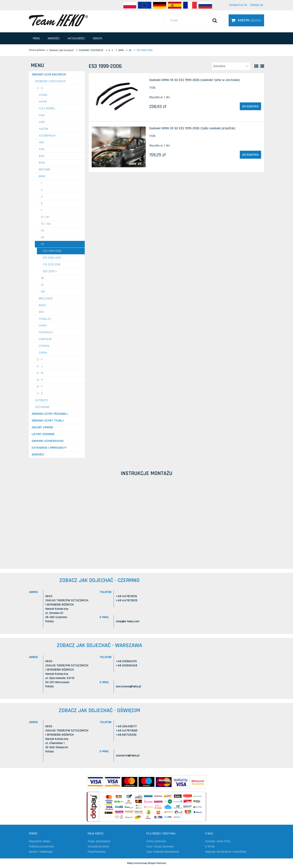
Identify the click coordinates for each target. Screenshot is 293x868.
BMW (42, 176)
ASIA (42, 115)
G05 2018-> (50, 271)
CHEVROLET (46, 332)
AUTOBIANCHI (47, 136)
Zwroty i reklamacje (41, 852)
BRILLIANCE (46, 298)
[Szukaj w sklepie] (192, 20)
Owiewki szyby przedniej (50, 414)
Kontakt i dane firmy (218, 841)
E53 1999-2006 (52, 251)
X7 (42, 285)
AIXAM (43, 102)
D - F (40, 360)
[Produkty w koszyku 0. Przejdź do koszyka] (246, 20)
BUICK (42, 305)
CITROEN (44, 346)
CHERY (43, 326)
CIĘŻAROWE (42, 407)
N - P (40, 380)
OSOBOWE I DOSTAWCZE (50, 81)
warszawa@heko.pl (128, 686)
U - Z (40, 393)
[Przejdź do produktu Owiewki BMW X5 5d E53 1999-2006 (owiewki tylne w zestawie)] (119, 97)
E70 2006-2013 (52, 258)
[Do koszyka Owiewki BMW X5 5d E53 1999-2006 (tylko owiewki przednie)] (250, 155)
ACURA (43, 95)
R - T (40, 387)
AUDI (42, 122)
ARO (41, 142)
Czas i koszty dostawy (160, 847)
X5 (42, 244)
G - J (40, 366)
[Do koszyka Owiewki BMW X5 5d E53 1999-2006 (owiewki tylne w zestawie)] (250, 106)
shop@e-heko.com (128, 621)
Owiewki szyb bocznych (49, 75)
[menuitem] (36, 38)
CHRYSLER (45, 339)
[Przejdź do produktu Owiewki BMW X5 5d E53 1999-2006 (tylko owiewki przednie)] (119, 147)
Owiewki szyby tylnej (48, 421)
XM (43, 292)
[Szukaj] (215, 20)
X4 (42, 237)
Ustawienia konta (98, 847)
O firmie (210, 847)
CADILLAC (45, 319)
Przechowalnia (97, 852)
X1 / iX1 (45, 217)
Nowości (38, 455)
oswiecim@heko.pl (128, 756)
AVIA (42, 149)
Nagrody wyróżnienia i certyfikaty (226, 852)
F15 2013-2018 (52, 265)
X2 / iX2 (46, 224)
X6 (42, 278)
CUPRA (43, 353)
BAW (42, 163)
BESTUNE (44, 170)
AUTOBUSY (41, 400)
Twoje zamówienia (99, 841)
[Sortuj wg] (231, 66)
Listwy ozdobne (43, 434)
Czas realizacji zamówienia (163, 852)
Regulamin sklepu (40, 841)
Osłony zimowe (43, 427)
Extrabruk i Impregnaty (49, 448)
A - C (40, 88)
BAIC (42, 156)
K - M (40, 373)
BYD (41, 312)
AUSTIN (43, 129)
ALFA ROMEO (47, 108)
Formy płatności (156, 841)
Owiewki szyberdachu (48, 441)
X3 (42, 231)
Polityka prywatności (41, 847)
